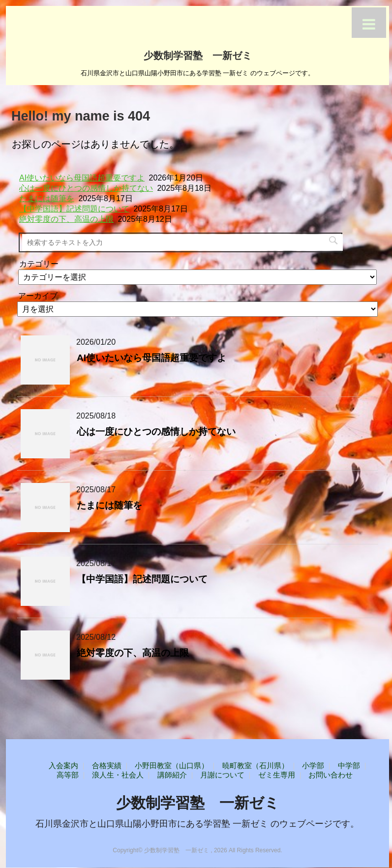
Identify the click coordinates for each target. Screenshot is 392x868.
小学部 (313, 765)
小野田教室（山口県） (172, 765)
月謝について (222, 775)
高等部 (68, 775)
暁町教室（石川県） (256, 765)
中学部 (349, 765)
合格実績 (107, 765)
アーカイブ (38, 296)
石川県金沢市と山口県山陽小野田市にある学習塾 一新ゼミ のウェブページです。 (197, 824)
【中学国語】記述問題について (74, 209)
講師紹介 (172, 775)
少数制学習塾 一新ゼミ (198, 55)
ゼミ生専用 (277, 775)
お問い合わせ (331, 775)
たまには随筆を (47, 198)
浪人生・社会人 (118, 775)
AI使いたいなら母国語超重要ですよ (82, 178)
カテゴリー (39, 264)
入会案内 (63, 765)
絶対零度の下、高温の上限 (66, 219)
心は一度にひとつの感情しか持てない (86, 188)
